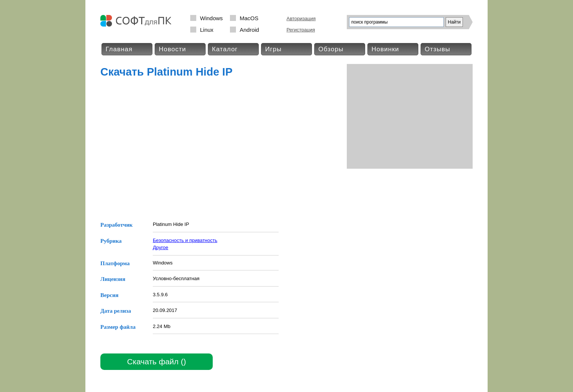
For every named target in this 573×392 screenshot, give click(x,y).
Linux (207, 30)
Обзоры (331, 49)
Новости (172, 49)
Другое (160, 247)
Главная (119, 49)
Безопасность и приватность (185, 240)
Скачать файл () (156, 362)
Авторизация (301, 19)
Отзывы (437, 49)
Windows (211, 18)
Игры (273, 49)
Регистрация (301, 30)
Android (249, 30)
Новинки (385, 49)
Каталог (225, 49)
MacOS (249, 18)
